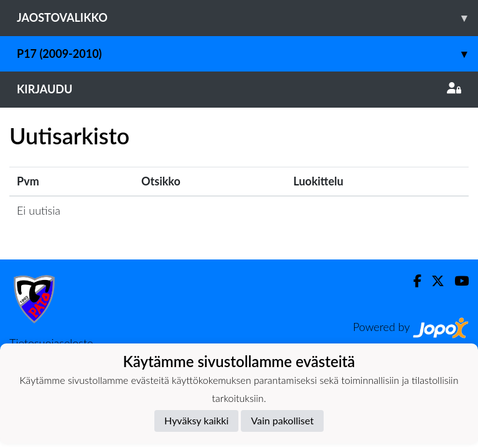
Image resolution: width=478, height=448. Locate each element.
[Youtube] (457, 281)
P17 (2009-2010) (247, 54)
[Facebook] (412, 281)
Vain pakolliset (282, 420)
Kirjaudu (239, 89)
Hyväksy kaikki (196, 420)
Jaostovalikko (247, 18)
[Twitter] (433, 281)
